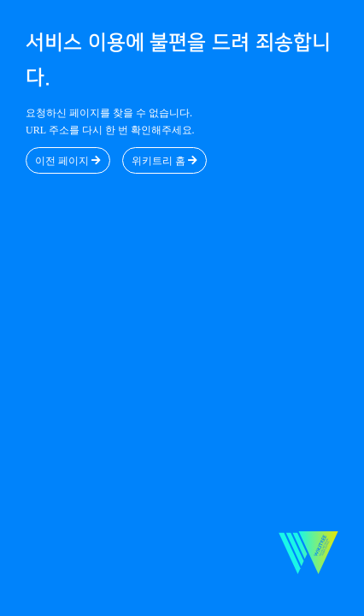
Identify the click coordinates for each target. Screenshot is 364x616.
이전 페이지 (68, 161)
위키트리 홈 (164, 161)
